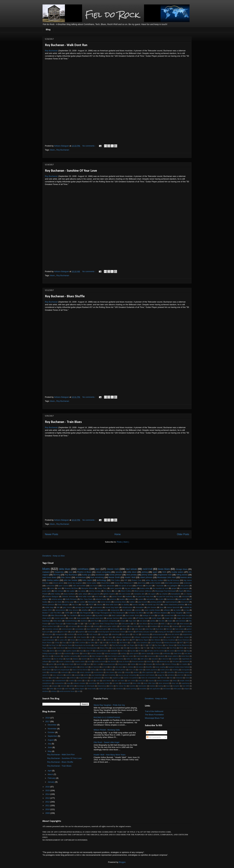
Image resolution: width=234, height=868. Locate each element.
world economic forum (67, 691)
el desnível (165, 659)
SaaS (181, 591)
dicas (190, 604)
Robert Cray (137, 580)
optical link (46, 675)
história (133, 664)
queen (62, 637)
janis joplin (182, 599)
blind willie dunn (112, 604)
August (51, 740)
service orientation (163, 681)
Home (118, 534)
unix (95, 640)
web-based (167, 689)
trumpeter (176, 686)
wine (59, 588)
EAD (70, 643)
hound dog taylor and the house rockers (111, 632)
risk (91, 637)
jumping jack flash (164, 632)
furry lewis (99, 596)
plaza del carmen (174, 634)
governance (97, 607)
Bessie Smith (114, 577)
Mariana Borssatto (171, 643)
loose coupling (160, 667)
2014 (48, 794)
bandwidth (114, 651)
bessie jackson (86, 615)
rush (91, 681)
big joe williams (131, 588)
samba (153, 621)
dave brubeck (91, 629)
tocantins (132, 686)
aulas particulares (101, 651)
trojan (170, 621)
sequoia (151, 681)
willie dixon (132, 572)
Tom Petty (173, 648)
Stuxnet (132, 648)
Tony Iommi (154, 624)
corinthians (83, 569)
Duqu (64, 643)
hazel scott (80, 664)
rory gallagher (172, 586)
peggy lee (161, 675)
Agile (121, 640)
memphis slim (139, 594)
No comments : (89, 146)
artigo (81, 651)
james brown (117, 596)
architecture (81, 577)
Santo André (61, 648)
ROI (144, 645)
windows (45, 691)
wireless (54, 691)
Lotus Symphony (142, 643)
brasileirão (68, 653)
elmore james (58, 583)
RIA (139, 645)
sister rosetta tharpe (152, 610)
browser (77, 653)
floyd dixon (160, 629)
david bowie (140, 656)
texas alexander (108, 586)
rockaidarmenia (60, 681)
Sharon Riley (104, 648)
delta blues (65, 569)
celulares (157, 653)
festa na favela (124, 662)
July (50, 744)
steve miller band (150, 683)
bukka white (145, 588)
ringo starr (132, 621)
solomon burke (158, 637)
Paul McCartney (118, 645)
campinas (175, 626)
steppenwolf (126, 683)
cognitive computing (70, 656)
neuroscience (98, 672)
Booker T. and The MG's (52, 613)
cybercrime (50, 586)
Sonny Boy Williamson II (124, 583)
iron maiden (183, 664)
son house (94, 586)
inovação (149, 664)
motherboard (54, 672)
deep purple (81, 618)
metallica (109, 670)
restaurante (115, 610)
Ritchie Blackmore (183, 645)
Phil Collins (116, 580)
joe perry (60, 667)
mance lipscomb (173, 607)
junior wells (47, 591)
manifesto (71, 634)
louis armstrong (97, 577)
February (52, 778)
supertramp (185, 683)
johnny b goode (72, 667)
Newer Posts (51, 534)
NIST (181, 643)
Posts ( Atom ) (123, 542)
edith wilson (144, 659)
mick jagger (105, 634)
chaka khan (177, 653)
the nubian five (121, 686)
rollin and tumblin (79, 586)
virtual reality (92, 689)
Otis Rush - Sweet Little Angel (106, 742)
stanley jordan (104, 683)
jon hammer (95, 667)
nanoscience (60, 610)
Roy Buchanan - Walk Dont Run (66, 45)
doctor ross (94, 659)
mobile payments (152, 670)
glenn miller (64, 632)
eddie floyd (149, 629)
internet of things (171, 664)
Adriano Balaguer (52, 596)
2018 (48, 718)
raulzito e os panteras (131, 678)
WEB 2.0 (164, 624)
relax (171, 678)
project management (99, 610)
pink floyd (94, 621)
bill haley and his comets (156, 651)
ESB (75, 613)
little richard (59, 591)
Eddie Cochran (80, 643)
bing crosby (134, 626)
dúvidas (111, 659)
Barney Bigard (143, 640)
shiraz (175, 681)
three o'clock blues (85, 640)
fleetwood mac (165, 662)
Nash (44, 645)
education (155, 659)
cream (71, 618)
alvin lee (63, 626)
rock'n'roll (148, 569)
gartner (51, 664)
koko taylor (87, 580)
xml (78, 691)
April (50, 771)
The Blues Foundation (154, 715)
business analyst (96, 653)
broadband (154, 626)
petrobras (171, 675)
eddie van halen (132, 659)
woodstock (100, 575)
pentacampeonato (159, 634)
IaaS (148, 613)
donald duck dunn (96, 618)
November (53, 729)
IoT (99, 643)
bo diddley (125, 604)
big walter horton (102, 615)
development (115, 629)
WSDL (181, 648)
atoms (82, 626)
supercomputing (172, 602)
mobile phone (165, 670)
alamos (52, 651)
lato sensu (140, 667)
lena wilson (188, 632)
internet (131, 632)
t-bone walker (91, 583)
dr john (161, 599)
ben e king (124, 651)
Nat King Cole (54, 645)
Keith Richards (71, 599)
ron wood (143, 621)
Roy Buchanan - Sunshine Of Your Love (71, 171)
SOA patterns (126, 624)
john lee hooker (71, 580)
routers (79, 681)
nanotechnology (71, 621)
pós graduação (96, 678)
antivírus (113, 599)
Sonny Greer (116, 648)
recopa (123, 621)
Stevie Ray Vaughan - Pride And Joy (109, 705)
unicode (59, 689)
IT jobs (90, 624)
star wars (115, 683)
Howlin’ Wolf (130, 577)
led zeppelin (177, 632)
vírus (102, 640)
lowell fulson (47, 670)
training (161, 686)
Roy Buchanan (51, 51)
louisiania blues (120, 602)
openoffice (171, 672)
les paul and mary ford (144, 596)
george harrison (113, 618)
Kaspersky (59, 572)
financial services (138, 662)
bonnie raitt (137, 604)
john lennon (152, 607)
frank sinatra (180, 629)
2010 (48, 809)
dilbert (124, 629)
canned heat (169, 615)
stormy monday (95, 591)
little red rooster (125, 594)
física (44, 664)
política (54, 678)
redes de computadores (149, 678)
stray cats (175, 683)
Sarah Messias (73, 648)
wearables (143, 689)
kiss (111, 667)
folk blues (176, 662)
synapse (55, 686)
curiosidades (79, 629)
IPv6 (79, 624)
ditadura (76, 659)
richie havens (81, 637)
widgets (187, 689)
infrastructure (127, 607)
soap (69, 683)
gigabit (55, 632)
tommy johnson (48, 604)
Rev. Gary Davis (86, 599)
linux (161, 607)
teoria (111, 686)
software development (123, 637)
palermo (69, 675)
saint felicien (107, 681)
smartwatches (59, 683)
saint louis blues (49, 577)
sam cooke (131, 681)
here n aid (97, 664)
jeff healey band (142, 618)
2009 (48, 813)
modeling (176, 670)
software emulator (79, 683)
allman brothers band (50, 626)
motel (44, 672)
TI (150, 648)
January (51, 782)
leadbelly (129, 596)
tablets (72, 686)
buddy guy (86, 575)
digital (68, 659)
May (50, 751)
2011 (48, 805)
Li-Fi (132, 643)
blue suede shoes (132, 615)
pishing (145, 572)
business (132, 599)
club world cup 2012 (152, 604)
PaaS (83, 604)
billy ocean (171, 651)
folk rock (169, 629)
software (167, 610)
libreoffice (149, 667)
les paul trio (95, 594)
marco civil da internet (80, 670)
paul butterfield (97, 675)
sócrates (64, 686)
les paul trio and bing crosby (167, 596)
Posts (150, 732)
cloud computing (103, 572)
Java (104, 643)
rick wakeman (47, 681)
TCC (145, 648)
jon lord (105, 667)
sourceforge (93, 683)
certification (167, 653)
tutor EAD (186, 686)
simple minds (185, 681)
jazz (98, 569)
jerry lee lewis (56, 602)
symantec (46, 686)
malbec (132, 602)
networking (115, 634)
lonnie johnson (116, 575)
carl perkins (151, 599)
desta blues (185, 656)
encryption (175, 659)
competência (85, 656)
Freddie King (70, 624)
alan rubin (173, 624)
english (54, 662)
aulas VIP (89, 651)
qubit (55, 637)
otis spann (152, 594)
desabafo (161, 656)
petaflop (85, 610)
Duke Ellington (63, 604)
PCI (108, 645)
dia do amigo (58, 659)
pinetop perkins (156, 602)
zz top (187, 610)
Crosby (57, 643)
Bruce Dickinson (184, 640)
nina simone (73, 610)
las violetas (129, 667)
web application (155, 689)
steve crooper (184, 637)
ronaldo (71, 681)
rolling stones (182, 575)
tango (45, 588)
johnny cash (84, 667)
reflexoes (163, 678)
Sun (139, 648)
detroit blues (47, 659)
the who (162, 621)
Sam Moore (143, 624)
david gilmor (103, 629)
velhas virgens (80, 689)
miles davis (57, 621)
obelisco (136, 672)
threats (73, 640)
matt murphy (93, 634)
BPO (134, 640)
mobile (141, 670)
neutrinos (84, 621)
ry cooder (99, 637)
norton (120, 672)
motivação (64, 672)
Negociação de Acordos (83, 645)
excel (90, 662)
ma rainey (82, 591)
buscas (85, 653)
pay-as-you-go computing (127, 675)
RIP (126, 580)
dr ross (103, 659)
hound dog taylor (112, 607)
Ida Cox (75, 604)
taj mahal (177, 610)
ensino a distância (65, 662)
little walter (71, 591)
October (51, 732)
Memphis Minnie (88, 588)
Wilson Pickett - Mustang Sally (107, 730)
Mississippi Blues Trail (154, 718)
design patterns (173, 656)
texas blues (164, 569)
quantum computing (109, 621)
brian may (144, 626)
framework (186, 662)
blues (53, 150)
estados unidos (80, 662)
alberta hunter (101, 599)
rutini (98, 681)
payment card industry (147, 675)
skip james (185, 586)
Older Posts (183, 534)
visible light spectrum (106, 689)
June (50, 747)
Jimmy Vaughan (176, 613)
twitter (51, 689)
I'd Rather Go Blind (136, 613)
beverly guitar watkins (109, 626)
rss (86, 681)
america (60, 651)
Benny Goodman (169, 640)
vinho (52, 588)
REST (91, 604)
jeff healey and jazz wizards (145, 632)
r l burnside (159, 586)
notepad (128, 672)
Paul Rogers (130, 645)
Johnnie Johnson (69, 596)
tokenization (142, 686)
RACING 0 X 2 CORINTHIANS (107, 717)
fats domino (112, 662)
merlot (101, 670)
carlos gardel (134, 653)
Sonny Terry (102, 588)
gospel (174, 588)
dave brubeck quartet (115, 656)
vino (116, 591)
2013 (48, 798)
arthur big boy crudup (154, 580)
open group (126, 634)
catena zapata (146, 653)
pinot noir (180, 675)
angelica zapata (71, 651)
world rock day (111, 640)
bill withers (123, 626)
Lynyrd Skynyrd (156, 643)
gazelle (59, 664)
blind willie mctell (85, 596)
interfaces (158, 664)
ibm (108, 596)
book (60, 653)
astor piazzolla (116, 588)
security (119, 572)
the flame (108, 591)
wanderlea (120, 689)
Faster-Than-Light (57, 624)
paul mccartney (110, 675)
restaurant (179, 678)
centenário (188, 583)
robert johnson (146, 577)
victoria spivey (57, 599)
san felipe (109, 637)
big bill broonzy (173, 580)
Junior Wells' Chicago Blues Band (107, 624)
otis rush (136, 634)
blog (188, 651)
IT (84, 624)
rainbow (107, 678)
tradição (152, 686)
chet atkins (188, 653)
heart (89, 664)
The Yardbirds (72, 615)
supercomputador (48, 640)
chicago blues (181, 569)
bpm (159, 615)
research (70, 637)
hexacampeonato (109, 664)
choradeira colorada (52, 629)
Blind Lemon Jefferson (143, 591)
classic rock (113, 569)
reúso (187, 678)
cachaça (124, 653)
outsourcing (146, 634)
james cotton (128, 618)
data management (98, 656)
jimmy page (69, 602)
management (60, 634)
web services (181, 621)
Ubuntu (100, 604)
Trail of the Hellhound (154, 711)
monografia (185, 670)
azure (89, 626)
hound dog (91, 632)
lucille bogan (157, 618)
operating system (183, 672)
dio (131, 629)
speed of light (171, 637)
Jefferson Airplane (160, 613)
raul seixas (131, 569)
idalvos (141, 664)
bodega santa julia (49, 653)
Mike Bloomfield (57, 615)
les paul (149, 586)
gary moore (67, 607)
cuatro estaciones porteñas (174, 604)
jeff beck (139, 586)
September (53, 736)
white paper (177, 689)
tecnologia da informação (86, 686)
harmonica (171, 599)
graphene (81, 632)
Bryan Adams (47, 643)
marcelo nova (81, 634)
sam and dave (119, 681)
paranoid (78, 675)
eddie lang (49, 607)
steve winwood (164, 683)
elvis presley (132, 575)
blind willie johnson (172, 583)
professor (73, 678)
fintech (149, 662)
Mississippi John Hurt (166, 577)
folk (58, 607)
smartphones (47, 683)
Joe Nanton (123, 643)
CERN (67, 613)
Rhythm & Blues (84, 572)
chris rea (48, 656)
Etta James (66, 577)
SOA (164, 572)
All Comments (154, 737)
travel (168, 686)
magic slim (169, 618)
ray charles (163, 594)
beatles (122, 599)
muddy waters (177, 572)
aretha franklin (155, 583)
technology (102, 580)
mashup (93, 670)
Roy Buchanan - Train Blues (63, 422)
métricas (74, 672)
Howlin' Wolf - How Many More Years (109, 755)
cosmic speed (60, 618)
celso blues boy (183, 615)
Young (45, 651)
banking (96, 626)
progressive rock (165, 575)
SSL (135, 624)
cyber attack (83, 594)
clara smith (47, 618)
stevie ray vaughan (75, 583)
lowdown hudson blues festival (179, 667)
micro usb (132, 670)
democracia (151, 656)
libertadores (93, 602)
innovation (140, 607)
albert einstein (184, 624)
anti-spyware (73, 626)
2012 (48, 802)
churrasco (57, 656)
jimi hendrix (184, 588)
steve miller (137, 683)
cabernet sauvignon (111, 653)
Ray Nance (159, 645)
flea (155, 662)
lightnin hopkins (109, 594)
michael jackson (120, 670)
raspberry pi (116, 678)
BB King (57, 575)
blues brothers (69, 594)
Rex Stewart (170, 645)
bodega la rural (148, 615)
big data (133, 651)
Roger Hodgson (48, 648)
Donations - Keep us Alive (54, 556)
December (53, 725)
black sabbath (117, 615)
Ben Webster (156, 640)
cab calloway (165, 626)
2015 (48, 790)
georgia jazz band (82, 607)
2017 (48, 721)
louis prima (49, 634)
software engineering (142, 637)
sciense (138, 610)
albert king (141, 583)
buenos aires (186, 577)
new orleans (110, 672)
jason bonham (50, 667)
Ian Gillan (91, 643)
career (141, 599)
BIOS (127, 640)
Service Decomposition (89, 648)
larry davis (119, 667)
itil (191, 664)
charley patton (53, 580)
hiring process (123, 664)
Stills (125, 648)
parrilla (86, 675)
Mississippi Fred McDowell (165, 591)
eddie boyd (138, 629)
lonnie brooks (106, 602)
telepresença (102, 686)
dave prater (129, 656)
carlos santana (187, 626)
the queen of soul (125, 586)
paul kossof (143, 602)
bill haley (141, 651)
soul (70, 572)
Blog (48, 30)
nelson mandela (85, 672)
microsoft (185, 596)
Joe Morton (113, 643)
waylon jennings (131, 689)
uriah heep (68, 689)
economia (120, 659)
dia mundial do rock (160, 588)
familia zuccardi (100, 662)
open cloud (160, 672)
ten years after (63, 640)
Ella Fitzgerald (85, 613)
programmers (83, 678)
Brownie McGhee (71, 588)
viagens (45, 599)
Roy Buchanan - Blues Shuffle (65, 296)
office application (148, 672)
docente (84, 659)
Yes (188, 648)
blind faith (180, 651)
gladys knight (69, 664)
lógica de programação (62, 670)
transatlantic (176, 594)
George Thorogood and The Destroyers (109, 613)
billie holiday (56, 594)
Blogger (122, 862)
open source (63, 586)
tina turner (185, 602)
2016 (48, 787)
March (51, 774)
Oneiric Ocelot (99, 645)
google (73, 632)
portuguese (63, 678)
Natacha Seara (67, 645)
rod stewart (127, 610)
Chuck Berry (106, 583)
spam (155, 572)
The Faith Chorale (160, 648)
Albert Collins (126, 591)
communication (67, 629)
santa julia (142, 681)
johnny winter (147, 575)
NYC (188, 643)
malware (46, 572)
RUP (150, 645)
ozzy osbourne (58, 675)
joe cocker (81, 602)
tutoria (45, 689)
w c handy (188, 594)
